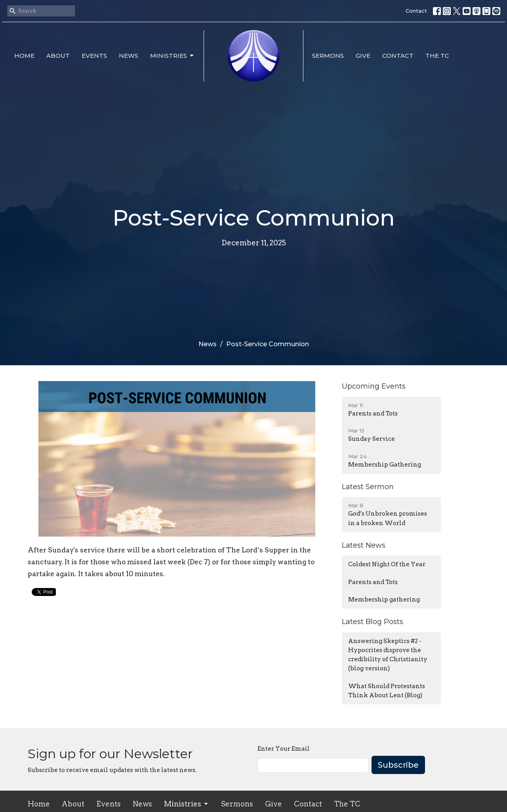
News (129, 56)
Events (94, 56)
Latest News (364, 545)
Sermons (328, 56)
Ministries (172, 56)
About (58, 56)
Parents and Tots (373, 582)
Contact (416, 11)
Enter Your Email (284, 749)
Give (363, 56)
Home (24, 56)
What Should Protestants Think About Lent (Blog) (387, 691)
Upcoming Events (374, 386)
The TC (437, 56)
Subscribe (398, 765)
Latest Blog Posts (373, 622)
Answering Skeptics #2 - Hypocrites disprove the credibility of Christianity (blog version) (388, 655)
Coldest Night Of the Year (387, 564)
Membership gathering (384, 600)
